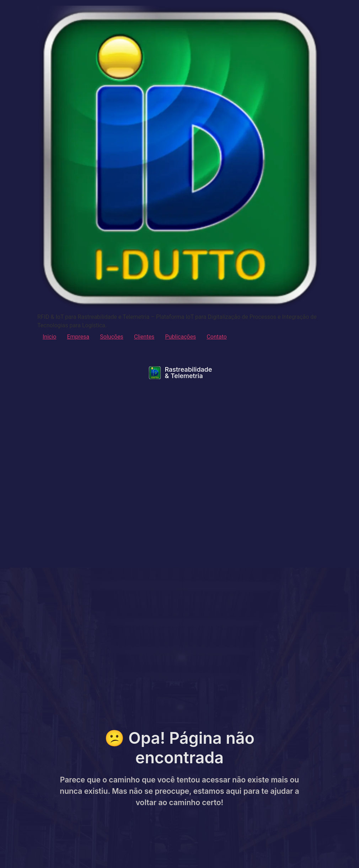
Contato (217, 337)
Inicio (49, 337)
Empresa (78, 337)
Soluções (112, 337)
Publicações (180, 337)
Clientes (144, 337)
